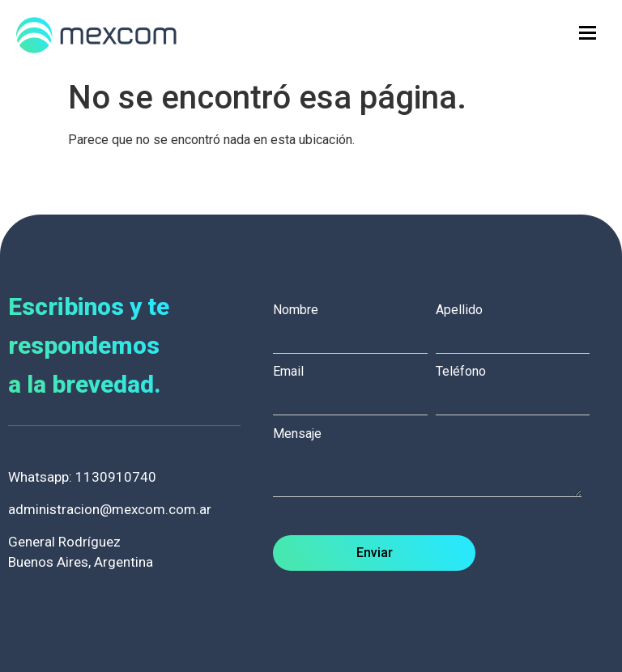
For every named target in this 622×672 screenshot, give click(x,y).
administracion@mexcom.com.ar (110, 509)
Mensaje (435, 464)
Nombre (354, 324)
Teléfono (517, 385)
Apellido (517, 324)
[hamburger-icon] (588, 33)
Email (354, 385)
